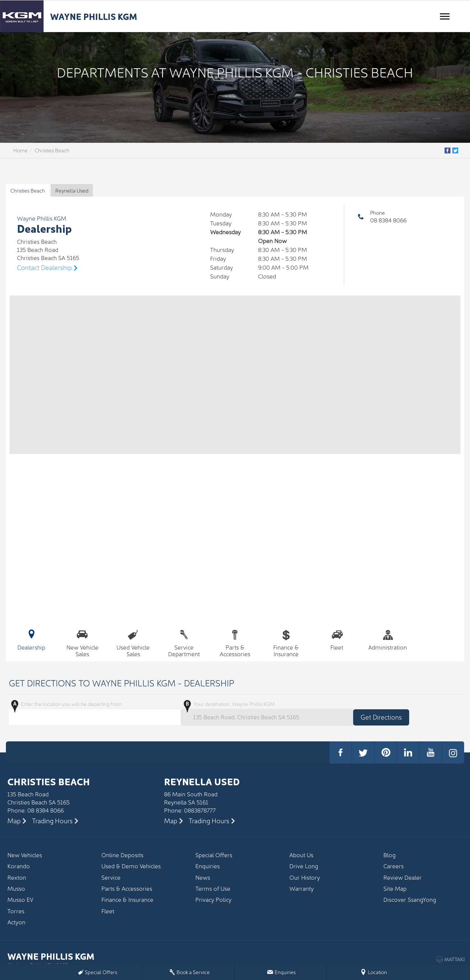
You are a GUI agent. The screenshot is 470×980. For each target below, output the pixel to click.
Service (111, 877)
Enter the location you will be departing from (94, 713)
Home (20, 150)
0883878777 (200, 810)
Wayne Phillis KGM (94, 16)
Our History (305, 877)
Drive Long (304, 866)
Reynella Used (72, 190)
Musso (16, 888)
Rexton (17, 877)
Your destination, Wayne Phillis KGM (266, 713)
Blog (389, 855)
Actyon (16, 922)
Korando (19, 866)
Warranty (302, 888)
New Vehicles (25, 855)
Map (14, 820)
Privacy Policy (213, 899)
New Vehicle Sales (82, 642)
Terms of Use (213, 888)
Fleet (337, 639)
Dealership (31, 639)
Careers (394, 866)
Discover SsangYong (410, 899)
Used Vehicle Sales (133, 642)
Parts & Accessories (235, 642)
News (203, 877)
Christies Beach (52, 150)
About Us (301, 855)
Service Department (184, 642)
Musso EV (20, 899)
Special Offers (214, 855)
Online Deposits (122, 855)
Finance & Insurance (286, 642)
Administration (388, 639)
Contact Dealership (44, 267)
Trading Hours (52, 820)
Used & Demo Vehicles (131, 866)
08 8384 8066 (388, 220)
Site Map (395, 888)
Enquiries (208, 866)
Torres (16, 911)
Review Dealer (403, 877)
